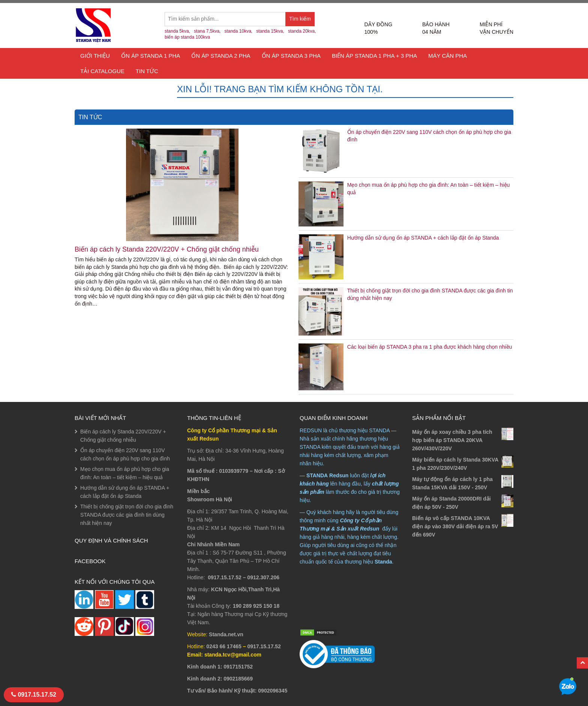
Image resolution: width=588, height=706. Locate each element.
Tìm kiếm (302, 21)
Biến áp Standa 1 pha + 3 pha (374, 56)
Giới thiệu (95, 56)
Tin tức (147, 71)
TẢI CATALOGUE (102, 71)
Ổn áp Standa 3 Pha (291, 56)
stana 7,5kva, (207, 31)
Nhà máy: (198, 589)
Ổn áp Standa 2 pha (221, 56)
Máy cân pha (448, 56)
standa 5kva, (177, 31)
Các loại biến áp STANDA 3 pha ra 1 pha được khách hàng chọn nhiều (430, 347)
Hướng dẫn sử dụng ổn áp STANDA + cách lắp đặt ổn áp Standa (423, 238)
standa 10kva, (238, 31)
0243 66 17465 (224, 646)
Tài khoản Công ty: (209, 606)
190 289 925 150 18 (256, 606)
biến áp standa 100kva (187, 37)
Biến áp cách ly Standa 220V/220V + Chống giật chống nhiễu (167, 249)
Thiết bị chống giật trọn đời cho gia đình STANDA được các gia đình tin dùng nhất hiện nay (127, 515)
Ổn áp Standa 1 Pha (151, 56)
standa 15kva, (270, 31)
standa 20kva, (302, 31)
